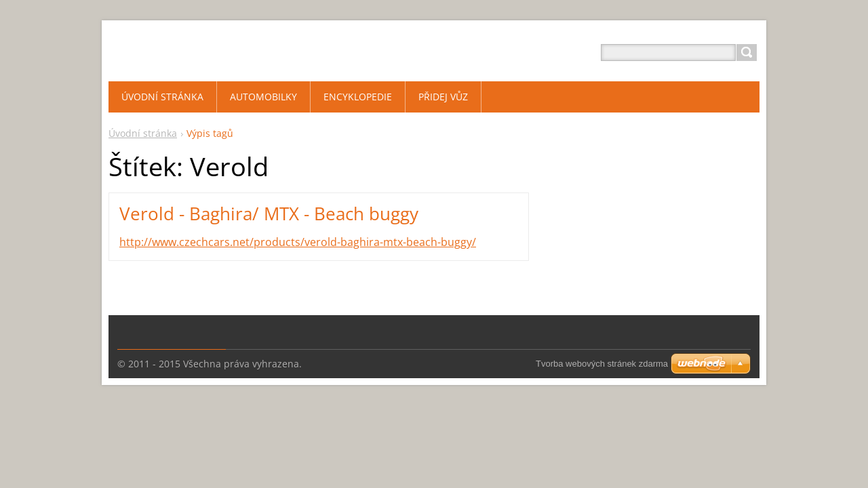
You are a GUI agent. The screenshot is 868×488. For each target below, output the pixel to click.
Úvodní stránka (143, 133)
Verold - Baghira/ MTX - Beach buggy (269, 213)
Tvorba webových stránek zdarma (602, 364)
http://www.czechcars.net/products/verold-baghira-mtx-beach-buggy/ (298, 242)
